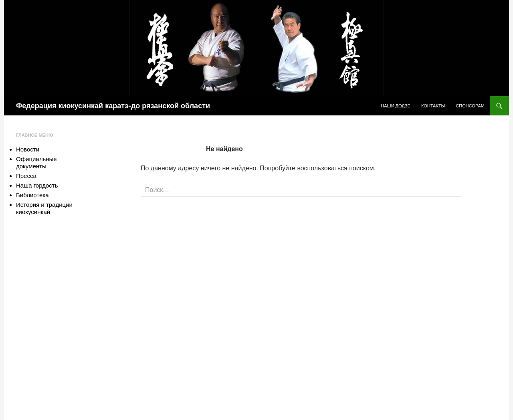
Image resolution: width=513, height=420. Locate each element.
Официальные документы (36, 163)
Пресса (26, 176)
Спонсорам (470, 106)
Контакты (433, 106)
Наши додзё (396, 106)
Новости (28, 149)
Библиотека (32, 195)
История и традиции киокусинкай (44, 208)
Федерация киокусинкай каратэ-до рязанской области (113, 106)
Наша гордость (37, 185)
